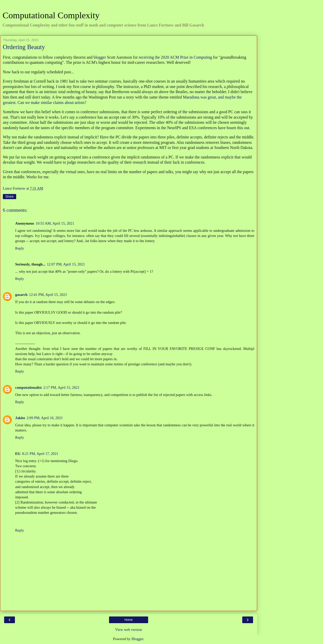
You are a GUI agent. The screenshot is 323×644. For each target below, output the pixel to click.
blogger (100, 57)
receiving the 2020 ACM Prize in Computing (175, 57)
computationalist (28, 387)
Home (129, 620)
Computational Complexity (51, 15)
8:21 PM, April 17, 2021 (40, 454)
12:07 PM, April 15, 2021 (66, 264)
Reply (20, 248)
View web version (129, 630)
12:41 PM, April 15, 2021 (48, 295)
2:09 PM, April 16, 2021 (45, 418)
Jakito (20, 418)
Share (10, 197)
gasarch (21, 295)
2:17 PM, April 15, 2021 (61, 387)
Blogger (137, 639)
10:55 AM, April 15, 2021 (55, 223)
